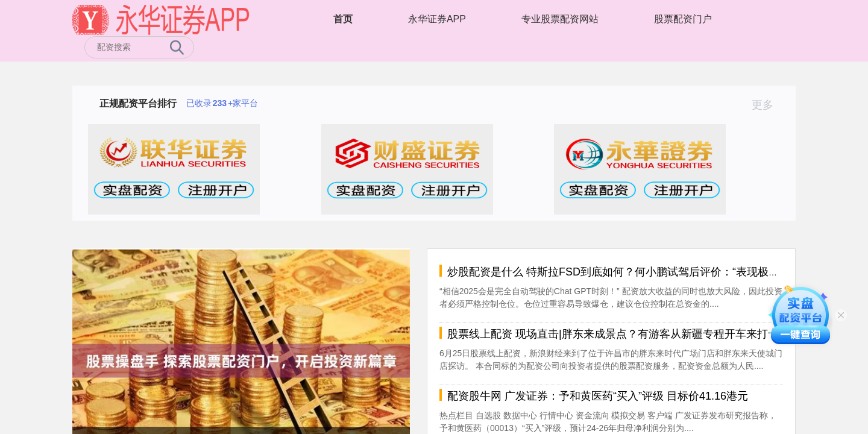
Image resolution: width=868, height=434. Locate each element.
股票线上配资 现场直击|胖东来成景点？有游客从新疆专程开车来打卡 (613, 334)
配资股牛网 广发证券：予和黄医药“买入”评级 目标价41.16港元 (598, 396)
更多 (768, 105)
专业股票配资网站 (560, 19)
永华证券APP (437, 19)
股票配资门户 (683, 19)
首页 (343, 19)
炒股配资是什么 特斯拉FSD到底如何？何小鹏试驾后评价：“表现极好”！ (621, 272)
